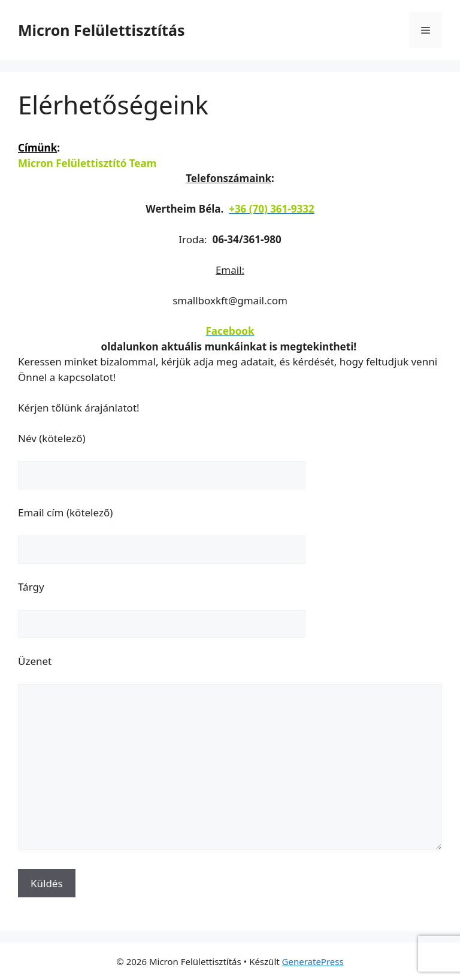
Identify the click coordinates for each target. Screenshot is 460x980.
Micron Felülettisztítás (101, 30)
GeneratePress (313, 961)
